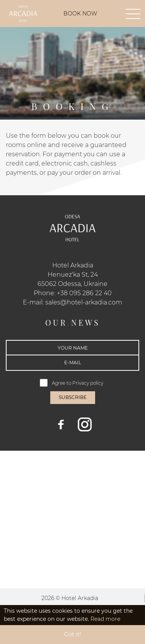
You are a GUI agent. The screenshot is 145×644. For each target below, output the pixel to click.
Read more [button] (105, 619)
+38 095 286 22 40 (84, 293)
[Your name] (72, 348)
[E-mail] (72, 363)
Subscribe (73, 397)
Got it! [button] (73, 634)
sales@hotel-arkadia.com (84, 302)
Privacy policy (88, 383)
